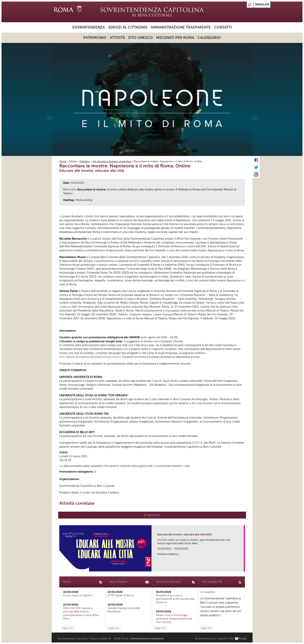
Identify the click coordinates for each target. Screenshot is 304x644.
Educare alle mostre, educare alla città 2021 (185, 535)
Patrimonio (95, 38)
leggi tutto (68, 628)
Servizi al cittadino (128, 27)
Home (63, 161)
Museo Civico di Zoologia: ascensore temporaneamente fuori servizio (174, 619)
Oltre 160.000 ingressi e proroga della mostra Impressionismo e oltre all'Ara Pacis (81, 613)
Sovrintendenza (88, 27)
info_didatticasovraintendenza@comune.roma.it (90, 357)
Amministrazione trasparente (181, 27)
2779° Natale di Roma (121, 595)
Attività (117, 38)
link (242, 567)
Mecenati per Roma (175, 38)
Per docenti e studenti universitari (112, 161)
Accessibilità (208, 592)
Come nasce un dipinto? (78, 595)
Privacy (243, 639)
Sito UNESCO (141, 38)
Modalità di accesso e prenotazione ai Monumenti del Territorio (175, 599)
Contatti (223, 27)
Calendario (209, 38)
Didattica (85, 161)
